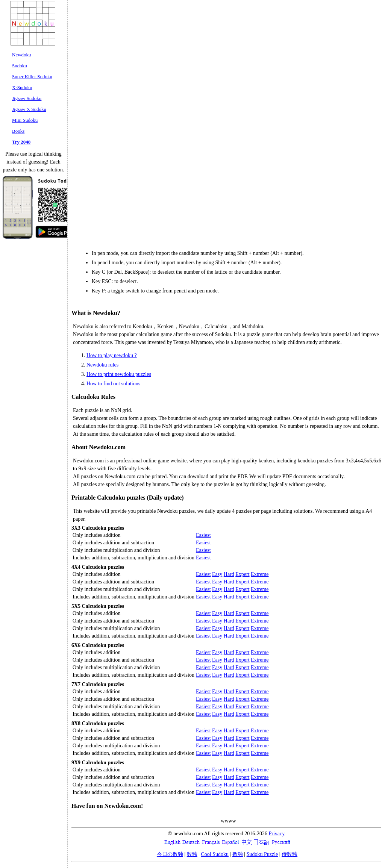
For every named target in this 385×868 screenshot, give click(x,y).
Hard (229, 574)
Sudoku (20, 66)
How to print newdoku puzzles (119, 374)
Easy (217, 574)
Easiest (203, 535)
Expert (242, 574)
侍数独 (290, 854)
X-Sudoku (22, 87)
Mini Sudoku (25, 120)
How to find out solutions (113, 384)
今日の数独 (170, 854)
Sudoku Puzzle (262, 854)
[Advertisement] (340, 115)
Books (18, 131)
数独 (192, 854)
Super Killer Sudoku (32, 76)
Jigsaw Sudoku (27, 98)
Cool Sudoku (215, 854)
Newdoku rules (102, 365)
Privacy (277, 834)
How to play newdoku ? (112, 355)
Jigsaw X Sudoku (29, 109)
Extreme (260, 574)
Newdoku (22, 55)
